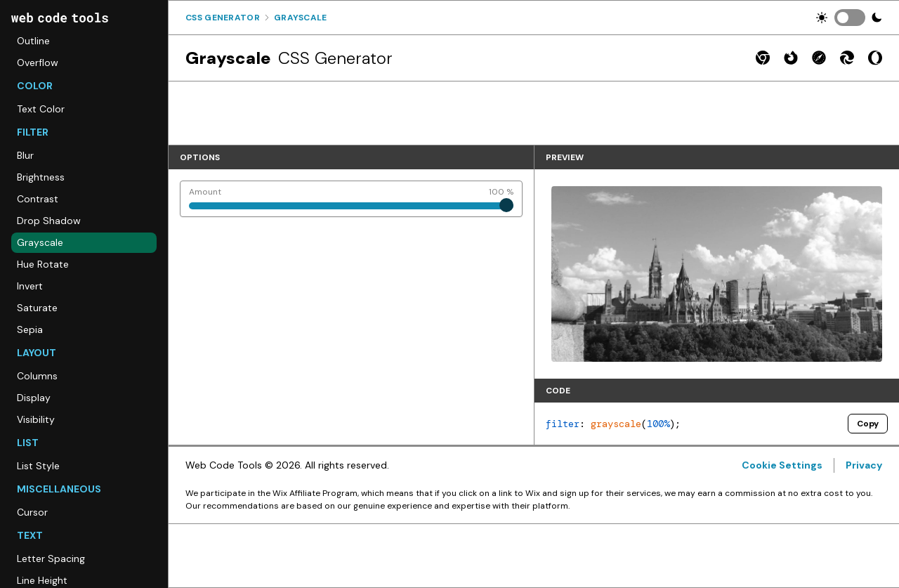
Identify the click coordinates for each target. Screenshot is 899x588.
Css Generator (223, 18)
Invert (30, 286)
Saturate (37, 308)
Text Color (41, 109)
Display (34, 398)
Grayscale (40, 242)
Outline (33, 41)
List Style (38, 466)
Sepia (30, 329)
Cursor (32, 512)
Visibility (36, 419)
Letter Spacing (51, 558)
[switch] (850, 18)
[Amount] (351, 199)
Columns (37, 376)
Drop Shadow (49, 221)
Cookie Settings (782, 465)
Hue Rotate (43, 264)
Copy (868, 424)
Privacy (864, 465)
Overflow (38, 63)
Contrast (38, 199)
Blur (25, 155)
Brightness (41, 177)
